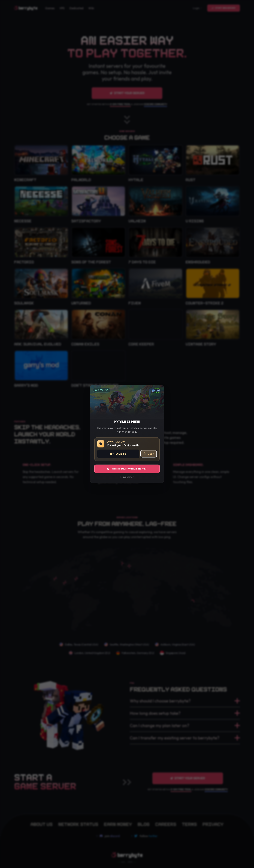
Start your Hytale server (127, 469)
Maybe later (127, 477)
